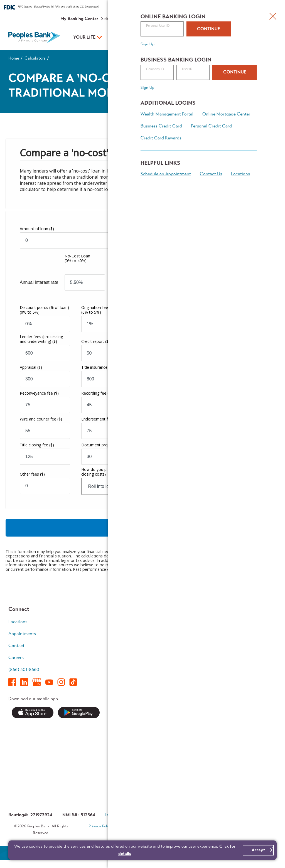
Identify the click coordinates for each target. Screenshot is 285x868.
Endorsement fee (100, 419)
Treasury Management (191, 668)
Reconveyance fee (39, 393)
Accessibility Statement (183, 826)
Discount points (44, 310)
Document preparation (105, 445)
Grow (184, 643)
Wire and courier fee (41, 419)
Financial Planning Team (252, 687)
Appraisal (31, 367)
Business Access (195, 654)
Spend (129, 622)
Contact (224, 19)
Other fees (32, 474)
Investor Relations (196, 759)
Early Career (247, 622)
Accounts (188, 622)
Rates (163, 19)
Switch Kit (133, 766)
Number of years (172, 229)
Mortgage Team (138, 654)
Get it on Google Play (79, 713)
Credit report (96, 342)
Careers (16, 658)
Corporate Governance (174, 815)
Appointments (248, 19)
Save (127, 632)
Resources (182, 19)
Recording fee (97, 393)
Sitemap (146, 834)
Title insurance (97, 367)
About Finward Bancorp (193, 773)
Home (14, 58)
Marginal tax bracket (178, 348)
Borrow (130, 643)
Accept (258, 850)
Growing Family (250, 632)
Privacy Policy (100, 826)
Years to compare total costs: (236, 349)
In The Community (196, 748)
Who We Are (191, 727)
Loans (184, 632)
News (128, 727)
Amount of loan (37, 229)
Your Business (128, 37)
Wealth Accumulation (248, 647)
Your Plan (173, 37)
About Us (204, 19)
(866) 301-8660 (24, 670)
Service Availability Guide (141, 752)
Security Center (138, 737)
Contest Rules (137, 788)
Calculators (35, 58)
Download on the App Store (33, 713)
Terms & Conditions (137, 826)
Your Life (84, 37)
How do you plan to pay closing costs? (103, 472)
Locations (18, 622)
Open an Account (232, 38)
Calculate (143, 528)
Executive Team (194, 737)
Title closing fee (37, 445)
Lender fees (41, 339)
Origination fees (106, 310)
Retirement (246, 661)
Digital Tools (135, 664)
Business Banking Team (196, 687)
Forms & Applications (143, 777)
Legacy (242, 672)
